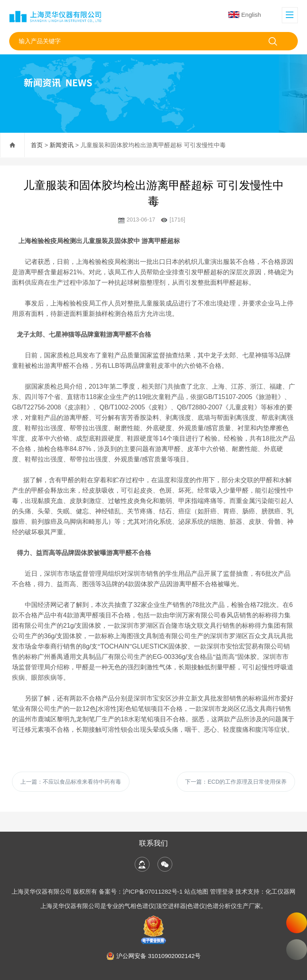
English (245, 15)
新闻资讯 (62, 145)
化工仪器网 (280, 891)
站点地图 (196, 891)
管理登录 (222, 891)
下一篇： (236, 782)
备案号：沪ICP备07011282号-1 (142, 891)
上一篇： (71, 782)
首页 (37, 145)
